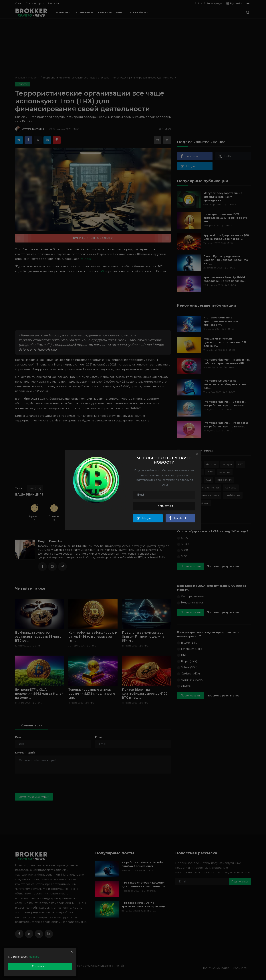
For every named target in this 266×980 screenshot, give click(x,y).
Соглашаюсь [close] (40, 966)
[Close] (197, 454)
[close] (72, 952)
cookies (34, 957)
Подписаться (164, 506)
